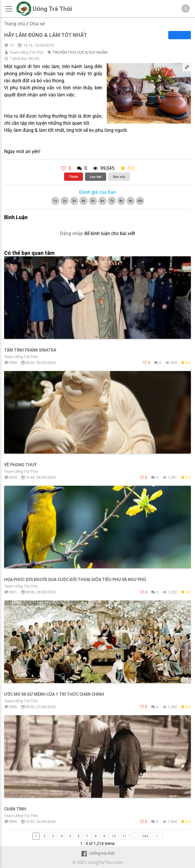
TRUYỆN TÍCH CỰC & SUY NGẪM (80, 52)
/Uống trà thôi (97, 853)
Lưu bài (95, 177)
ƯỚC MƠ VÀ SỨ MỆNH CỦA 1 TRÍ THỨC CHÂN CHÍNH (54, 694)
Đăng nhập (71, 233)
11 (124, 836)
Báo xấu (119, 177)
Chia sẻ (37, 24)
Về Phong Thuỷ (20, 465)
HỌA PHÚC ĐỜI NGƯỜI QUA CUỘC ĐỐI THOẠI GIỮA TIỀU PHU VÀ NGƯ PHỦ (75, 580)
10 (114, 836)
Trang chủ (15, 24)
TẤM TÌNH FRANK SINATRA (30, 350)
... (134, 836)
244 (145, 836)
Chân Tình (15, 809)
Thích (73, 177)
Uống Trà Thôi (52, 9)
